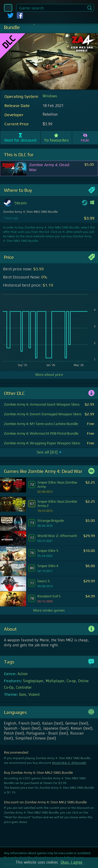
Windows (50, 96)
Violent (34, 695)
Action (23, 674)
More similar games (49, 610)
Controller (24, 688)
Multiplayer (55, 681)
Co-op (71, 681)
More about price (49, 374)
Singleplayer (33, 681)
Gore (23, 695)
